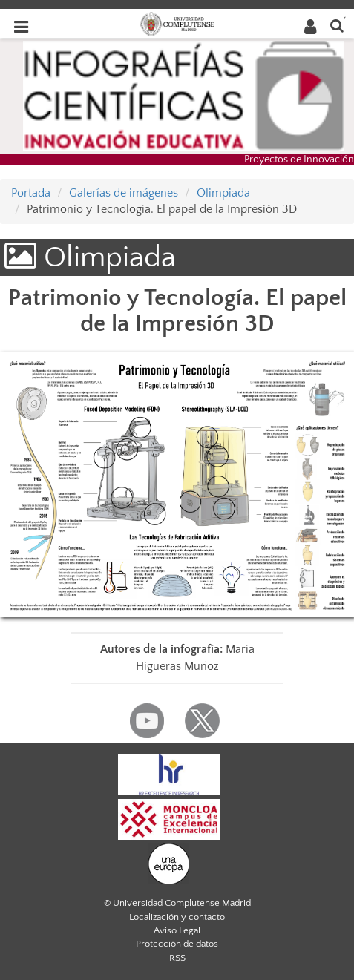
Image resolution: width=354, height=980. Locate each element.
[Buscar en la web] (337, 25)
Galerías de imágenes (124, 193)
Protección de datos (177, 944)
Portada (31, 193)
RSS (177, 958)
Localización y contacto (177, 917)
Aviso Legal (177, 930)
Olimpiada (223, 193)
